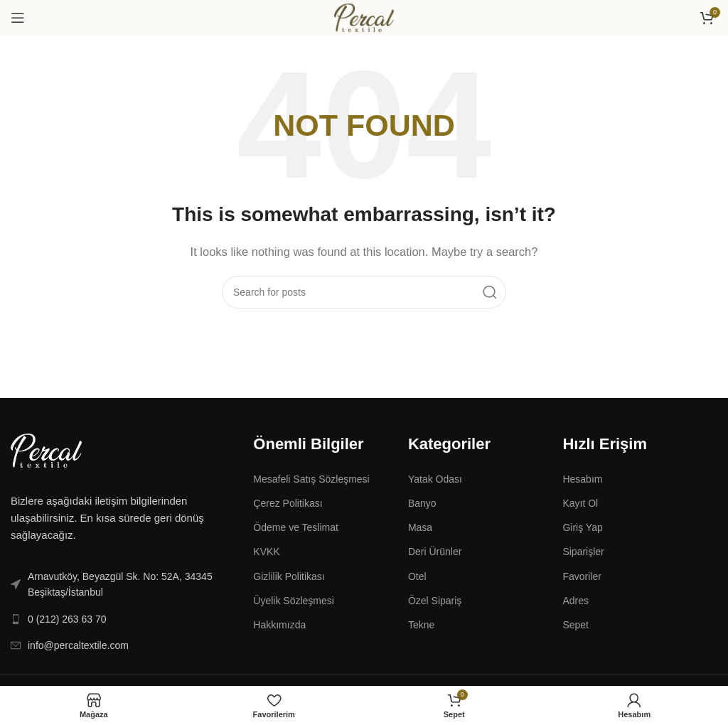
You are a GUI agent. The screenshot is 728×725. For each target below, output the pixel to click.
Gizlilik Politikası (289, 576)
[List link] (121, 585)
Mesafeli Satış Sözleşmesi (311, 479)
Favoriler (582, 576)
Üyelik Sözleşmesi (294, 601)
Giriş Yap (582, 527)
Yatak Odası (435, 479)
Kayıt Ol (580, 503)
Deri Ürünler (435, 552)
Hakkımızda (279, 625)
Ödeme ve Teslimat (296, 527)
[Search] (364, 292)
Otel (417, 576)
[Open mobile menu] (18, 18)
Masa (420, 527)
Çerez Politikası (288, 503)
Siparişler (583, 552)
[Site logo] (364, 17)
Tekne (421, 625)
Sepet (576, 625)
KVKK (266, 552)
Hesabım (582, 479)
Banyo (422, 503)
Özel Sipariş (435, 601)
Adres (576, 601)
